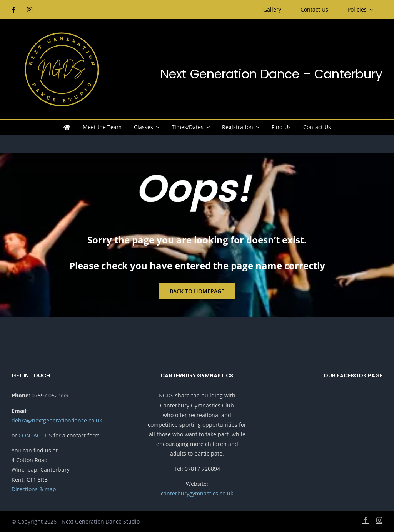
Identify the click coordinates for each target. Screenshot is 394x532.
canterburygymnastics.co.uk (197, 493)
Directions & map (34, 489)
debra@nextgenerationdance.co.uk (57, 420)
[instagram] (379, 520)
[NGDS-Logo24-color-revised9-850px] (62, 34)
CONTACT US (35, 435)
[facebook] (366, 520)
